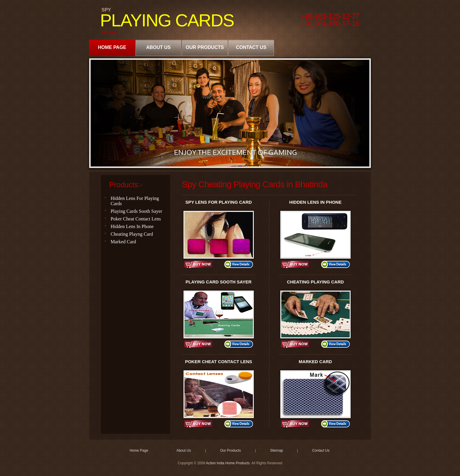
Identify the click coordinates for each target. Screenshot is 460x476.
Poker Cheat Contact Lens (136, 219)
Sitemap (276, 450)
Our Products (205, 47)
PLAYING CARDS (167, 20)
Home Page (112, 47)
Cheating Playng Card (132, 234)
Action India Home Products (228, 463)
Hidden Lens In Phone (132, 226)
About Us (158, 47)
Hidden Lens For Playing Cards (135, 201)
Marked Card (123, 242)
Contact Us (251, 47)
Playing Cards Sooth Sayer (136, 211)
